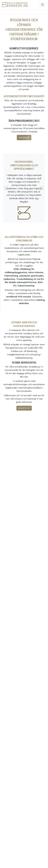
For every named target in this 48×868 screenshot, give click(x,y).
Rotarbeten (24, 137)
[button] (6, 188)
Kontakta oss (24, 408)
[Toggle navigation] (42, 5)
